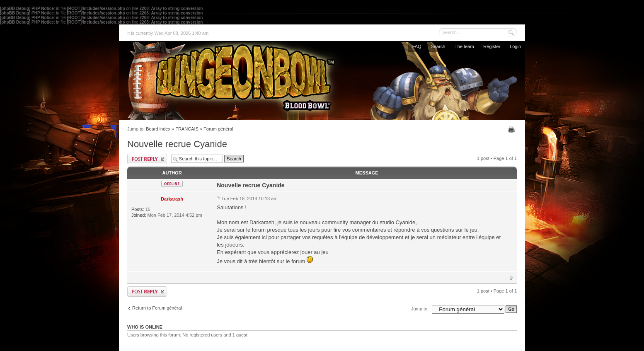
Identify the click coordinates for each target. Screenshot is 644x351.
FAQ (417, 46)
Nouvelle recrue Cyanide (177, 144)
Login (515, 46)
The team (464, 46)
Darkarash (172, 199)
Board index (158, 129)
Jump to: (420, 309)
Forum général (218, 129)
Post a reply (147, 159)
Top (511, 278)
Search (438, 46)
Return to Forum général (157, 308)
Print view (512, 129)
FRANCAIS (187, 129)
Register (492, 46)
